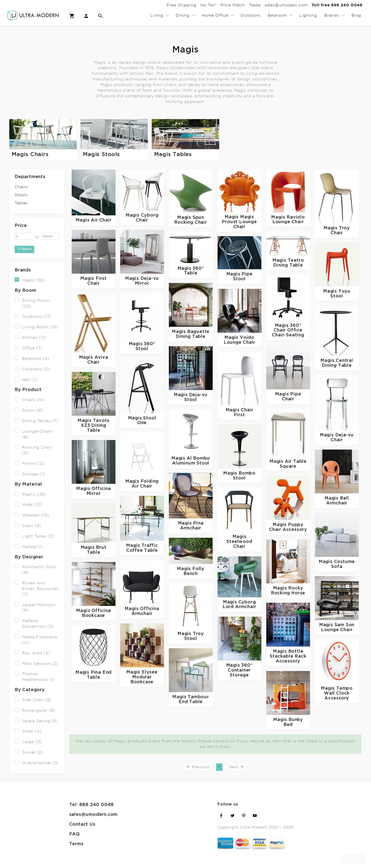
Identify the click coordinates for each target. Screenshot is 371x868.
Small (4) (28, 731)
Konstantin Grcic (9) (36, 569)
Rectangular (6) (35, 710)
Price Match (209, 5)
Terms (76, 844)
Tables (21, 203)
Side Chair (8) (33, 700)
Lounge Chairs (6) (34, 434)
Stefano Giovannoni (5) (34, 623)
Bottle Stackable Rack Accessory (288, 656)
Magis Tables (173, 154)
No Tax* (177, 5)
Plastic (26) (30, 494)
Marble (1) (29, 546)
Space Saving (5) (36, 720)
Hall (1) (26, 379)
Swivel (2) (29, 752)
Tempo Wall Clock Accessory (338, 693)
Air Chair (101, 220)
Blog (356, 15)
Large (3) (28, 741)
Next (237, 767)
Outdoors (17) (33, 316)
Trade (238, 5)
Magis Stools (101, 154)
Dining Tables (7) (36, 421)
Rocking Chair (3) (33, 450)
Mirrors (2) (29, 463)
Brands (332, 15)
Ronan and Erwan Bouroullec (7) (37, 588)
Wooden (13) (32, 515)
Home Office (215, 15)
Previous (198, 767)
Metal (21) (29, 504)
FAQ (75, 834)
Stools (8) (29, 410)
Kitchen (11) (30, 337)
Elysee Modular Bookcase (144, 677)
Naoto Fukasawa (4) (36, 639)
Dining (183, 15)
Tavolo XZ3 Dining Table (95, 425)
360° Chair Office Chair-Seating (288, 330)
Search (24, 249)
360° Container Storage (240, 670)
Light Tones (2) (34, 536)
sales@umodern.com (276, 5)
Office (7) (29, 348)
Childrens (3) (32, 369)
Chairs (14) (30, 399)
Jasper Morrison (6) (35, 607)
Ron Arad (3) (32, 653)
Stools (21, 195)
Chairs (21, 187)
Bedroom (277, 15)
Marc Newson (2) (36, 663)
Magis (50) (30, 280)
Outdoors (250, 15)
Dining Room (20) (32, 303)
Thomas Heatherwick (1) (35, 676)
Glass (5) (28, 525)
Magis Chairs (30, 154)
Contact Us (82, 824)
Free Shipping (144, 5)
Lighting (308, 15)
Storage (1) (30, 474)
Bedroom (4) (32, 358)
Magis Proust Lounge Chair (239, 222)
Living (157, 15)
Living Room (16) (36, 327)
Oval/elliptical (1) (36, 763)
